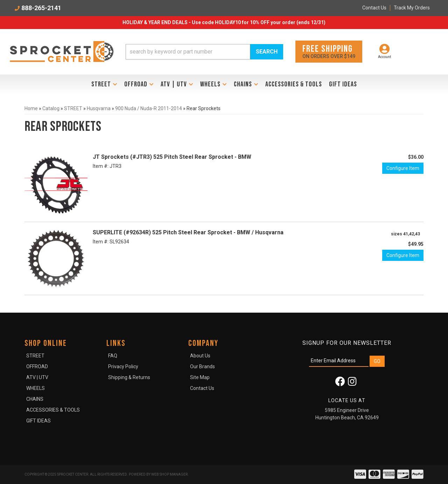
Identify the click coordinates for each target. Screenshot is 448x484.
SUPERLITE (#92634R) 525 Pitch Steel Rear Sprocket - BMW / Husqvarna (188, 232)
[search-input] (188, 52)
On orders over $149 (329, 51)
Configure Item (403, 168)
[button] (204, 52)
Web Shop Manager (169, 474)
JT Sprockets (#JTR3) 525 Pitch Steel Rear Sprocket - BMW (172, 157)
